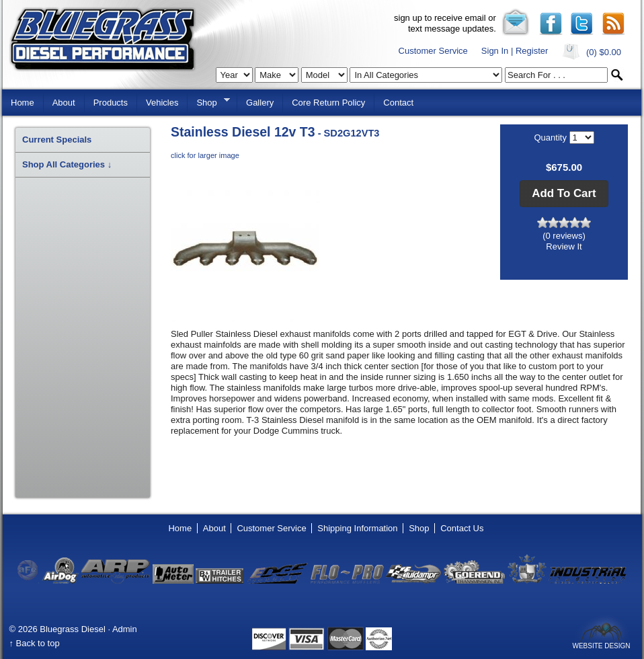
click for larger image (205, 155)
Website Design (601, 646)
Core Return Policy (328, 103)
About (64, 103)
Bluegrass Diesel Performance (103, 39)
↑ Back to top (35, 643)
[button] (564, 193)
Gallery (260, 103)
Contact (398, 103)
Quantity (551, 138)
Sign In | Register (515, 51)
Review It (564, 246)
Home (23, 103)
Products (111, 103)
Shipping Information (357, 528)
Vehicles (162, 103)
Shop (208, 102)
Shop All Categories (67, 164)
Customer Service (433, 51)
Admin (125, 629)
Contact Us (462, 528)
